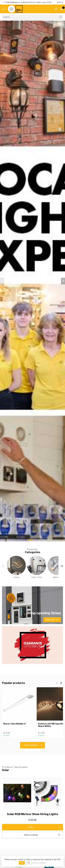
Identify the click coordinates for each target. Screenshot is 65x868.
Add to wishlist (42, 835)
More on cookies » (40, 863)
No (29, 863)
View (44, 827)
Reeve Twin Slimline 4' (15, 724)
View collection (33, 745)
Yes (22, 863)
